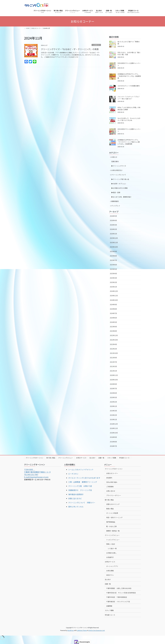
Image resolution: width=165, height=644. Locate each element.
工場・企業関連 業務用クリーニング (83, 482)
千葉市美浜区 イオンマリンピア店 (118, 602)
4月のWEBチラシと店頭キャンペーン (129, 130)
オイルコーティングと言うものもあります (84, 478)
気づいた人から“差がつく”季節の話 (129, 43)
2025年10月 (114, 247)
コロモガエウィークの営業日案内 (129, 86)
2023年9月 (113, 327)
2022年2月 (113, 349)
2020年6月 (113, 393)
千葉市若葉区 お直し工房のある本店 (119, 588)
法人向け (92, 458)
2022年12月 (114, 335)
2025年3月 (113, 278)
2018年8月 (113, 442)
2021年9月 (113, 358)
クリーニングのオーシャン (35, 458)
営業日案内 (115, 161)
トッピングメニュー (113, 540)
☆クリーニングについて (118, 175)
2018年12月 (114, 424)
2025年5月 (113, 269)
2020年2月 (113, 402)
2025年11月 (114, 242)
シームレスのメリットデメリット (81, 470)
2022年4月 (113, 344)
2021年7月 (113, 362)
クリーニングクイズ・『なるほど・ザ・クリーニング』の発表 (70, 49)
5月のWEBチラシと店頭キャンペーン (129, 64)
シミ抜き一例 (112, 548)
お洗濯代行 (110, 557)
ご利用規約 (110, 487)
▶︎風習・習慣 (116, 192)
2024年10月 (114, 300)
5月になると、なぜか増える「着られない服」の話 (129, 54)
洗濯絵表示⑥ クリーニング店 (80, 490)
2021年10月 (114, 353)
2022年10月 (114, 340)
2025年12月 (114, 238)
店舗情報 (109, 606)
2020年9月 (113, 384)
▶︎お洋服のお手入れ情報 (119, 188)
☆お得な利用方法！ (116, 170)
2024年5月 (113, 322)
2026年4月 (113, 220)
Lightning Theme (82, 630)
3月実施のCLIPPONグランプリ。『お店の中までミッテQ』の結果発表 (129, 76)
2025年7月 (113, 260)
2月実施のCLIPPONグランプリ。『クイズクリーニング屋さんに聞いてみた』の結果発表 (129, 142)
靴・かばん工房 (111, 526)
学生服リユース (124, 458)
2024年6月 (113, 318)
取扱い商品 (110, 509)
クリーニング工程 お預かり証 (80, 486)
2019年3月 (113, 411)
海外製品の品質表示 (76, 494)
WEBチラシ (110, 575)
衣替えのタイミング (113, 504)
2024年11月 (114, 296)
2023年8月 (113, 331)
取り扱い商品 (51, 458)
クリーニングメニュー (66, 458)
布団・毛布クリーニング (114, 517)
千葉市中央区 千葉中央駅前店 (117, 597)
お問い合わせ (111, 491)
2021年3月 (113, 366)
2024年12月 (114, 291)
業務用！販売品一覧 (113, 531)
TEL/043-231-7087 (31, 474)
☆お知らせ (96, 45)
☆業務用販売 (114, 201)
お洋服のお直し (111, 553)
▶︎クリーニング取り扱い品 (120, 179)
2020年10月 (114, 380)
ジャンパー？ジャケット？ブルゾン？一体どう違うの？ (129, 98)
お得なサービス (81, 458)
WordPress (71, 630)
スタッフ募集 (112, 458)
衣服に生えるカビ (75, 498)
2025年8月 (113, 256)
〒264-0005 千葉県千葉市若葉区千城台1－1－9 (37, 471)
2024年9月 (113, 304)
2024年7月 (113, 313)
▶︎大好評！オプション (119, 184)
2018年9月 (113, 437)
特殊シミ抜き (111, 544)
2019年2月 (113, 415)
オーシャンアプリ (112, 566)
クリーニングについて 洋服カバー (82, 503)
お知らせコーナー (112, 473)
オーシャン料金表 (112, 513)
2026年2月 (113, 229)
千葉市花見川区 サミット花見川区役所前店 (121, 593)
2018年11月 (114, 428)
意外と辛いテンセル (76, 507)
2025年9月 (113, 251)
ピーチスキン (73, 474)
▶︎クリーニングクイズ (119, 166)
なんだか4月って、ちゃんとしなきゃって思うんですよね (129, 119)
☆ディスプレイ (115, 206)
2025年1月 (113, 287)
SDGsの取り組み (112, 482)
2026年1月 (113, 234)
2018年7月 (113, 446)
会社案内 (109, 478)
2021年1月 (113, 371)
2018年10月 (114, 433)
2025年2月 (113, 282)
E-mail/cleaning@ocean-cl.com (36, 477)
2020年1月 (113, 406)
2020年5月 (113, 397)
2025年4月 (113, 273)
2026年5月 (113, 216)
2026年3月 (113, 225)
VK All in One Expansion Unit (97, 630)
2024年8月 (113, 309)
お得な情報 (110, 571)
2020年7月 (113, 388)
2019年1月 (113, 419)
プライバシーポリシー (114, 495)
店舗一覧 (101, 458)
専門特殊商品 (111, 522)
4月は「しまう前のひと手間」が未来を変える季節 (129, 108)
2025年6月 (113, 265)
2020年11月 (114, 375)
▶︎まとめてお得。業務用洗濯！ (122, 197)
